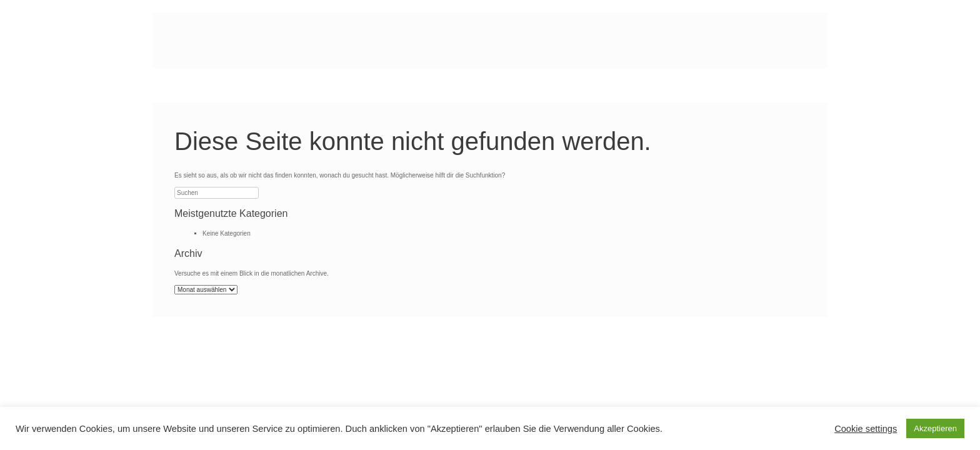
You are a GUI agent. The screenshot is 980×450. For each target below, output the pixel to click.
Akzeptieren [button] (935, 428)
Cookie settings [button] (866, 429)
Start (184, 86)
